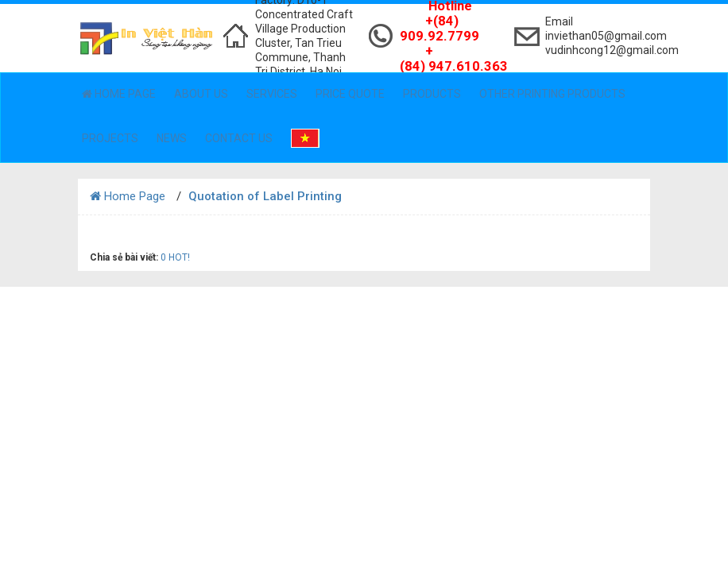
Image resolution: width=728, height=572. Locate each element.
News (172, 138)
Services (272, 94)
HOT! (179, 257)
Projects (110, 138)
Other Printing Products (552, 94)
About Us (201, 94)
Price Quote (350, 94)
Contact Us (239, 138)
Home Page (119, 94)
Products (432, 94)
